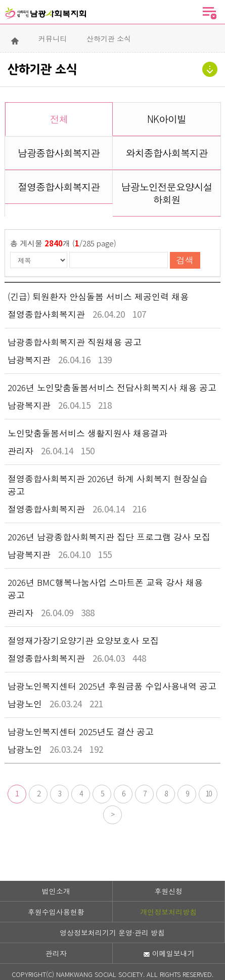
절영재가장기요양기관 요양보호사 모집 (83, 640)
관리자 (56, 953)
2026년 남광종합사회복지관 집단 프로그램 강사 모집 (109, 537)
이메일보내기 (169, 953)
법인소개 (56, 891)
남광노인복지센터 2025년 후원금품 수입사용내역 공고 (112, 686)
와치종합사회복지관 (167, 153)
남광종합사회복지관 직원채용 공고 (75, 342)
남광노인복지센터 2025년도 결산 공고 (81, 731)
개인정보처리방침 (168, 912)
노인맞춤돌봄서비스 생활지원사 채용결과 (87, 433)
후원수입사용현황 (56, 912)
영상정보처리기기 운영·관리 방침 (112, 932)
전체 (59, 119)
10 (208, 793)
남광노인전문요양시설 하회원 (167, 193)
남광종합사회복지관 (59, 153)
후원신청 (168, 891)
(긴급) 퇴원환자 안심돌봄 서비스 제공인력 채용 (98, 296)
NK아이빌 (167, 119)
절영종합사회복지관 (59, 186)
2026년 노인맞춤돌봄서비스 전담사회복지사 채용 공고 (112, 387)
